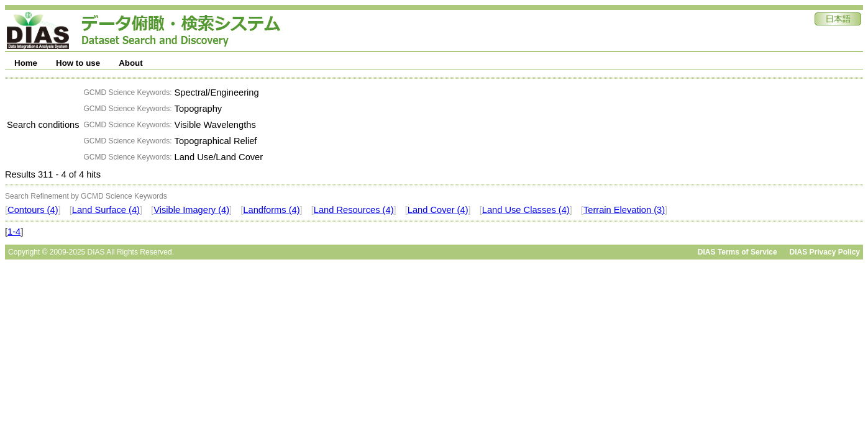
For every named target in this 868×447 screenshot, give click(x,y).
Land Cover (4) (438, 210)
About (131, 63)
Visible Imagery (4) (191, 210)
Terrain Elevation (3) (624, 210)
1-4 (14, 232)
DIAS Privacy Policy (825, 252)
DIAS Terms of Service (738, 252)
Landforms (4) (271, 210)
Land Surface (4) (106, 210)
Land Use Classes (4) (526, 210)
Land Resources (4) (354, 210)
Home (26, 63)
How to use (78, 63)
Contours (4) (33, 210)
